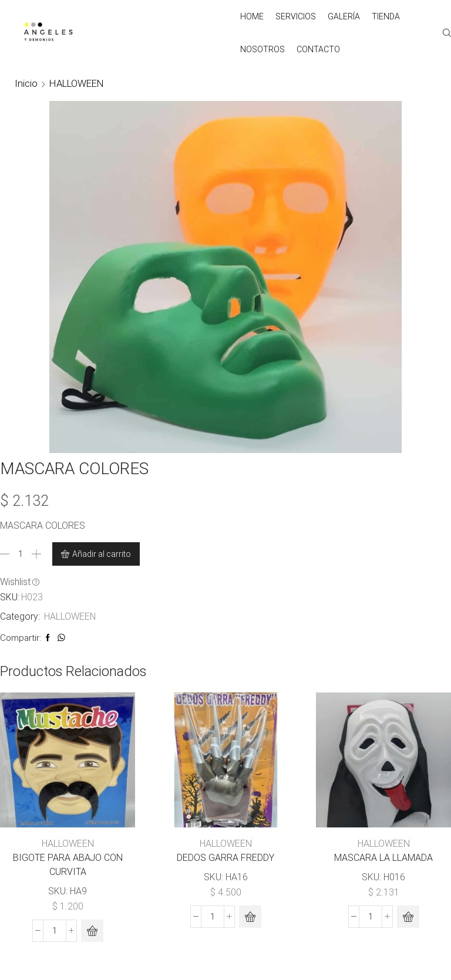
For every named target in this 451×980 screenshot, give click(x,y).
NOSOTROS (262, 49)
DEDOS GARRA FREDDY (225, 858)
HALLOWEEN (77, 83)
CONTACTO (318, 49)
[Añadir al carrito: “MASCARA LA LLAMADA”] (408, 917)
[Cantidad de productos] (21, 554)
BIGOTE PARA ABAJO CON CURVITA (68, 865)
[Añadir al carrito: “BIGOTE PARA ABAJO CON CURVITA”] (92, 931)
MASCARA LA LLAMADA (383, 858)
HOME (252, 16)
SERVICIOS (296, 16)
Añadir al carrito (102, 554)
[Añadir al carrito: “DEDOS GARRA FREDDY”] (250, 917)
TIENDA (386, 16)
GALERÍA (344, 16)
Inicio (26, 83)
